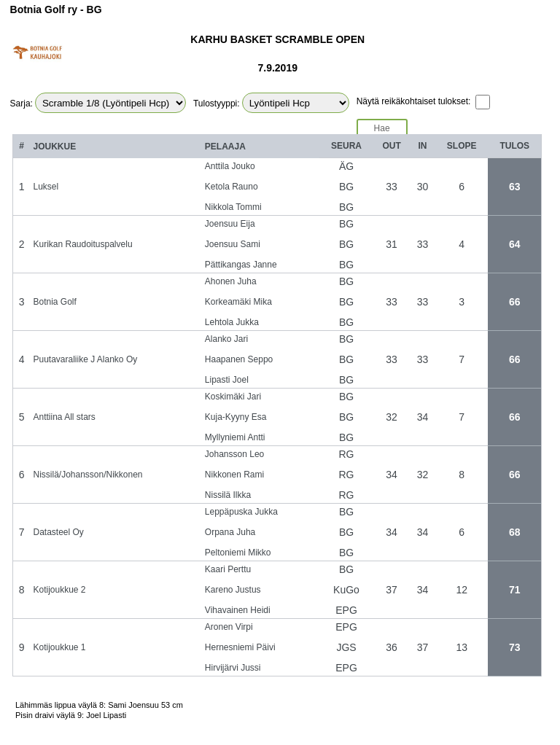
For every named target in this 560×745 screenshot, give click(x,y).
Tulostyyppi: (217, 104)
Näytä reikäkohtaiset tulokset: (414, 101)
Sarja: (22, 104)
